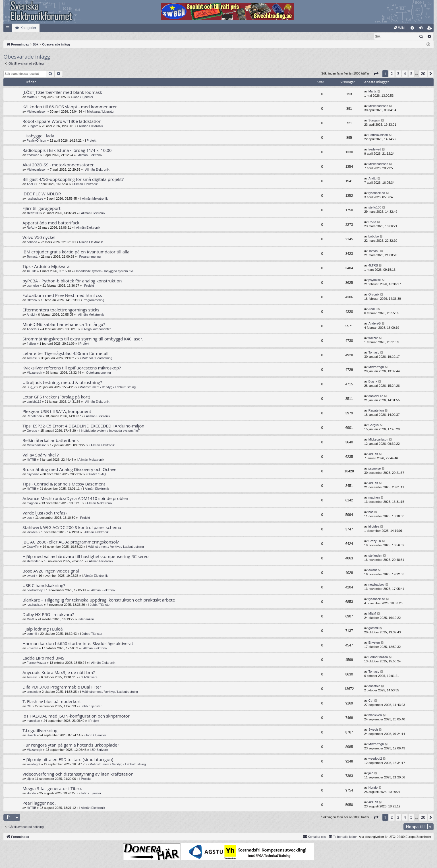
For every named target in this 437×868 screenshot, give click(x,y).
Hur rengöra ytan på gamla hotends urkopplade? (71, 745)
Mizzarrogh (34, 373)
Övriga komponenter (97, 329)
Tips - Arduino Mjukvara (46, 266)
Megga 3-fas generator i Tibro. (52, 789)
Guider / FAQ (97, 474)
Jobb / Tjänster (83, 97)
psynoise (33, 286)
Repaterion (34, 416)
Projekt (92, 141)
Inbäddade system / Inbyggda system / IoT (105, 271)
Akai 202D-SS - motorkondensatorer (58, 165)
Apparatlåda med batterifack (51, 223)
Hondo (31, 793)
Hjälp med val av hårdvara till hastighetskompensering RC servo (86, 557)
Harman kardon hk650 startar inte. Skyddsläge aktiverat (78, 644)
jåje (29, 779)
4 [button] (405, 74)
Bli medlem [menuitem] (431, 29)
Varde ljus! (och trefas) (44, 513)
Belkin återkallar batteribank (51, 441)
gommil (32, 634)
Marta (31, 97)
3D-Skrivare (89, 677)
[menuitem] (399, 28)
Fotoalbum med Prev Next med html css (62, 295)
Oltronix (32, 300)
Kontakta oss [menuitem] (314, 837)
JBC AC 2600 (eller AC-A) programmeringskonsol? (71, 542)
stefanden (34, 561)
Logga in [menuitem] (422, 29)
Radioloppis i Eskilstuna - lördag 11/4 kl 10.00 (67, 150)
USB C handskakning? (44, 586)
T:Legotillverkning (40, 731)
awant (31, 576)
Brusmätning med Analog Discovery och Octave (69, 470)
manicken (33, 721)
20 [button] (423, 74)
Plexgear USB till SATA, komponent (57, 412)
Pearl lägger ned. (39, 803)
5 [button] (411, 74)
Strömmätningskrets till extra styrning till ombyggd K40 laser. (83, 339)
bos (29, 518)
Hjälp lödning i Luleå (43, 629)
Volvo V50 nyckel (39, 237)
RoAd (31, 228)
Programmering (90, 257)
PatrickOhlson (36, 141)
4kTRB (32, 271)
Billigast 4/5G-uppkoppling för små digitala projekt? (73, 179)
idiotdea (32, 532)
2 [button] (392, 74)
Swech (31, 735)
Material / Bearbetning (97, 358)
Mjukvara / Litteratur (101, 112)
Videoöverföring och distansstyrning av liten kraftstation (78, 774)
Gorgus (32, 431)
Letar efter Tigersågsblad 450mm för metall (65, 354)
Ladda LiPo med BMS (43, 658)
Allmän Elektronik (91, 126)
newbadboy (35, 590)
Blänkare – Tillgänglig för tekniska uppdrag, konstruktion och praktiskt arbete (99, 600)
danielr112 (34, 402)
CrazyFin (33, 547)
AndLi (31, 184)
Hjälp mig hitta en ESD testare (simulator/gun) (68, 760)
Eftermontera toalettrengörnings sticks (61, 310)
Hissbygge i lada (38, 136)
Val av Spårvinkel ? (41, 455)
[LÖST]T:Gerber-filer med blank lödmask (62, 92)
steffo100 (33, 213)
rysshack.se (35, 199)
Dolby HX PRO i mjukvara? (48, 615)
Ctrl (29, 706)
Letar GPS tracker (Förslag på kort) (56, 397)
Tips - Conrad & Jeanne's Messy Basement (64, 484)
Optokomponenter (99, 373)
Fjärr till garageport (42, 208)
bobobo (32, 242)
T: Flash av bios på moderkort (52, 702)
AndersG (33, 329)
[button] (376, 74)
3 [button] (398, 74)
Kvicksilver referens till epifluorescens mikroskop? (72, 368)
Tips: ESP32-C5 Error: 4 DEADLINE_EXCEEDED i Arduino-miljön (83, 426)
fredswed (33, 155)
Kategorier (28, 28)
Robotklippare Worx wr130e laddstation (62, 121)
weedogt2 (34, 764)
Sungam (33, 126)
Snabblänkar (9, 29)
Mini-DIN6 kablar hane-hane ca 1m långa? (64, 325)
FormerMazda (36, 663)
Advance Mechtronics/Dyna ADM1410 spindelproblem (76, 499)
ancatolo (33, 692)
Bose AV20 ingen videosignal (51, 571)
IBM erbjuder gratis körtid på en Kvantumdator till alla (76, 252)
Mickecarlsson (37, 112)
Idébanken (87, 619)
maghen (32, 503)
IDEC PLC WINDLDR (42, 194)
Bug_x (31, 387)
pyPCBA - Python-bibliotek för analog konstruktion (72, 281)
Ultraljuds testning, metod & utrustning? (62, 383)
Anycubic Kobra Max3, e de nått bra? (59, 673)
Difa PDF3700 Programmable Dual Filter (62, 687)
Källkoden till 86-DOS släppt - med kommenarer (70, 107)
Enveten (32, 648)
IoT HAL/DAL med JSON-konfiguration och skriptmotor (76, 716)
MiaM (31, 619)
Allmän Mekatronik (95, 199)
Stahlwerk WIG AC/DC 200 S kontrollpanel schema (72, 528)
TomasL (32, 257)
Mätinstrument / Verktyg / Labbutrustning (108, 387)
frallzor (31, 344)
